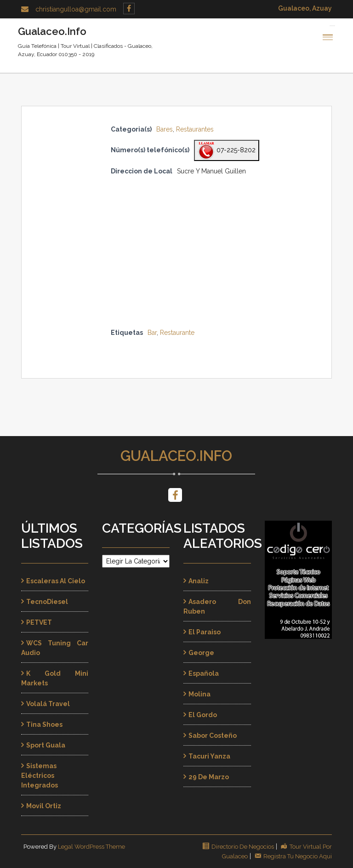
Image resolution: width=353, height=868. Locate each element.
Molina (199, 694)
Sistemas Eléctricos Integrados (40, 776)
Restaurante (177, 333)
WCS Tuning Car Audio (55, 648)
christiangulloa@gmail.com (76, 9)
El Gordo (203, 715)
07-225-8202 (227, 150)
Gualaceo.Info (176, 456)
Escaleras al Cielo (56, 581)
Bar (152, 333)
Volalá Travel (48, 704)
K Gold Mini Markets (55, 678)
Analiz (199, 581)
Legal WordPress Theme (91, 847)
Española (204, 673)
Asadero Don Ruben (217, 606)
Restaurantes (195, 129)
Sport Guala (46, 745)
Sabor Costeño (213, 736)
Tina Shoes (44, 724)
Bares (165, 129)
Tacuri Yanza (209, 756)
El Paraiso (205, 632)
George (201, 653)
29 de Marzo (209, 777)
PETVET (39, 622)
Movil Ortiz (44, 806)
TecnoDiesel (47, 602)
